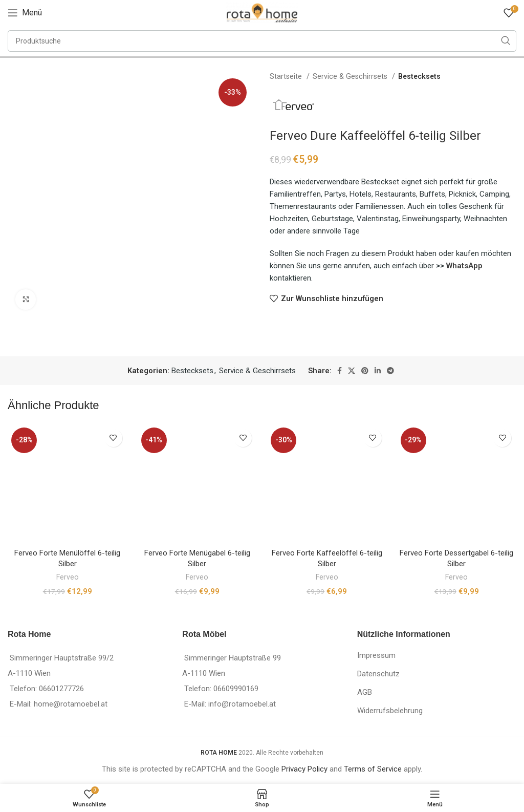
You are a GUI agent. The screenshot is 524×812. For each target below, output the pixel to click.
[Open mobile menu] (25, 13)
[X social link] (352, 371)
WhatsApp (464, 266)
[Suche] (262, 41)
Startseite (287, 76)
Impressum (376, 655)
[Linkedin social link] (378, 371)
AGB (365, 692)
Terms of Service (373, 769)
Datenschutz (378, 674)
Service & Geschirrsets (351, 76)
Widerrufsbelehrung (390, 711)
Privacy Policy (304, 769)
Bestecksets (419, 76)
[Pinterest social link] (365, 371)
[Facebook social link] (340, 371)
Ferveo (68, 577)
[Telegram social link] (390, 371)
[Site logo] (262, 12)
